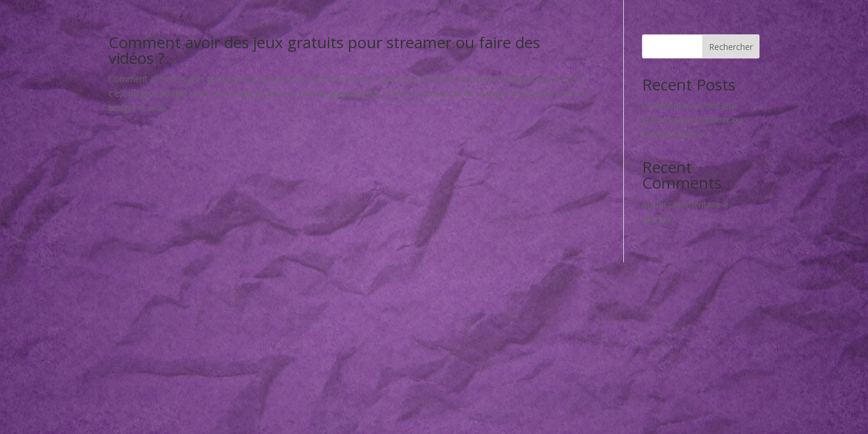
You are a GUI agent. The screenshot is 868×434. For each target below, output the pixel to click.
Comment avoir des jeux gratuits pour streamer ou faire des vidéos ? (324, 50)
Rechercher (731, 47)
